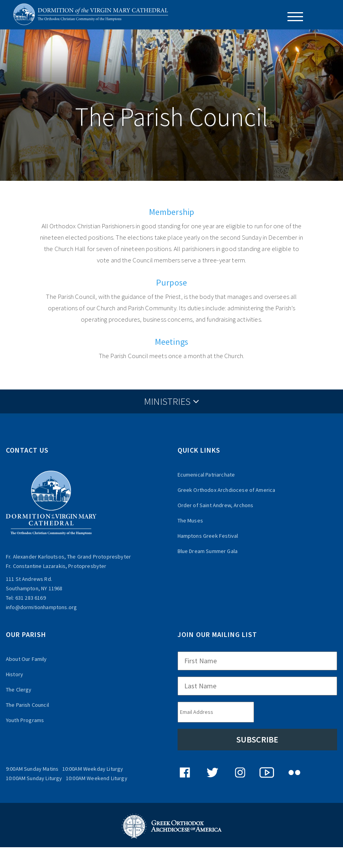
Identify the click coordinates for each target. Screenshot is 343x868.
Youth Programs (25, 720)
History (15, 674)
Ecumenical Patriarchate (206, 475)
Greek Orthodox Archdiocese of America (227, 490)
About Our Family (26, 659)
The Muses (190, 520)
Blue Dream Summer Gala (208, 551)
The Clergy (19, 690)
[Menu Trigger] (292, 17)
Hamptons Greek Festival (208, 536)
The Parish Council (27, 705)
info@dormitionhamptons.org (41, 607)
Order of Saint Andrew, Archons (216, 505)
